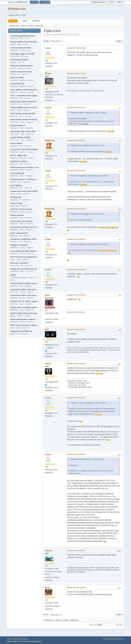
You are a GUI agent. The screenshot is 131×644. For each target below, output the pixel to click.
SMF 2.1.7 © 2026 (12, 639)
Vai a (91, 625)
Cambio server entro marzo (21, 72)
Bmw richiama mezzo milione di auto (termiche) (24, 257)
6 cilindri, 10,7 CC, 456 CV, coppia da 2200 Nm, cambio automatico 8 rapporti (24, 301)
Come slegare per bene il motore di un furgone (24, 251)
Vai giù (46, 41)
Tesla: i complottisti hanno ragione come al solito (24, 96)
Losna (48, 48)
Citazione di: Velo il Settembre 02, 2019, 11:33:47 (87, 214)
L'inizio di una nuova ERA (20, 48)
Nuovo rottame (16, 143)
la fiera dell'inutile (17, 173)
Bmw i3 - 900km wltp (18, 155)
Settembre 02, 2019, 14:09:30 (76, 364)
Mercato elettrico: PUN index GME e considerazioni (24, 42)
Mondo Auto (14, 38)
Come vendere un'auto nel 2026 (23, 114)
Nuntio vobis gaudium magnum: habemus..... (24, 319)
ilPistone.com (17, 9)
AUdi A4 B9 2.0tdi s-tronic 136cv (23, 131)
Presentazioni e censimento (19, 277)
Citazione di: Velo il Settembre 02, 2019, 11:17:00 (87, 146)
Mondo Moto (14, 122)
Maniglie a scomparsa (19, 245)
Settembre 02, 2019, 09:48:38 (76, 48)
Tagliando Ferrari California (21, 331)
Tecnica (13, 194)
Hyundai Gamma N (18, 125)
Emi (47, 329)
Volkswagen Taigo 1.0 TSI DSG (22, 54)
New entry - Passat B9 (19, 263)
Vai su (46, 615)
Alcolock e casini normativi (21, 209)
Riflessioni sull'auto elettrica (22, 66)
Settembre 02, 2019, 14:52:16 (76, 454)
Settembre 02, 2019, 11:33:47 (76, 171)
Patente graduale (17, 215)
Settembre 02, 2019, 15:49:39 (76, 587)
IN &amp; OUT (16, 197)
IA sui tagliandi (16, 185)
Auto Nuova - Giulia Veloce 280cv (23, 239)
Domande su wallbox (19, 161)
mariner (49, 551)
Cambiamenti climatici (19, 60)
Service (13, 110)
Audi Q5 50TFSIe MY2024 (20, 137)
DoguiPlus (50, 140)
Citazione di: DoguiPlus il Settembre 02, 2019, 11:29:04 (89, 176)
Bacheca (13, 74)
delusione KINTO (17, 78)
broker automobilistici (19, 233)
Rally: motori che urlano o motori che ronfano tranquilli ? (24, 325)
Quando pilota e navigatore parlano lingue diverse (24, 307)
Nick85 (13, 275)
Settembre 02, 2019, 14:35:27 (76, 398)
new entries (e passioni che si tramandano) (24, 227)
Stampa (119, 41)
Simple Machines (24, 639)
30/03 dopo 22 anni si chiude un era (24, 167)
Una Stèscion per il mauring (21, 221)
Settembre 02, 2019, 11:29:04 (76, 140)
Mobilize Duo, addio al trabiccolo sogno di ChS (24, 102)
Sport (12, 206)
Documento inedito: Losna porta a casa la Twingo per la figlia (24, 289)
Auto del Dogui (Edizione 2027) (23, 36)
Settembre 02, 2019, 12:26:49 (76, 209)
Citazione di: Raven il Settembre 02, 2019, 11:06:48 (88, 113)
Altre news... (14, 128)
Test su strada (15, 56)
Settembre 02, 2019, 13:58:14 (76, 329)
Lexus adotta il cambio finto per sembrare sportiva (24, 90)
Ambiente (13, 44)
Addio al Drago (16, 203)
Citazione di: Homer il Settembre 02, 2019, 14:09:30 (88, 403)
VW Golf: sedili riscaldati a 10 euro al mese (24, 283)
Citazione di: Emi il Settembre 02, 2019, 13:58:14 (87, 459)
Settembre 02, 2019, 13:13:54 (76, 295)
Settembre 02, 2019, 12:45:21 (76, 269)
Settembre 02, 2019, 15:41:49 (76, 551)
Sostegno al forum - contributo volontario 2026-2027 (24, 179)
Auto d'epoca (14, 146)
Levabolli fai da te (17, 84)
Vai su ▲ (122, 639)
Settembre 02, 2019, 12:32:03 (76, 239)
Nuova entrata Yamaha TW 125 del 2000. (24, 120)
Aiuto (105, 639)
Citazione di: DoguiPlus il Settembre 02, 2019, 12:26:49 (89, 244)
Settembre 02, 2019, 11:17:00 (76, 108)
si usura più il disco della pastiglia (24, 149)
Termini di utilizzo (113, 639)
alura (47, 295)
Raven (48, 73)
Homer (48, 364)
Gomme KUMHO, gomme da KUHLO (24, 107)
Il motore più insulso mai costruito (24, 191)
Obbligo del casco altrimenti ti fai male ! (24, 269)
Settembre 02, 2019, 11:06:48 (76, 73)
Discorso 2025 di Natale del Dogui (24, 313)
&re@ (48, 587)
